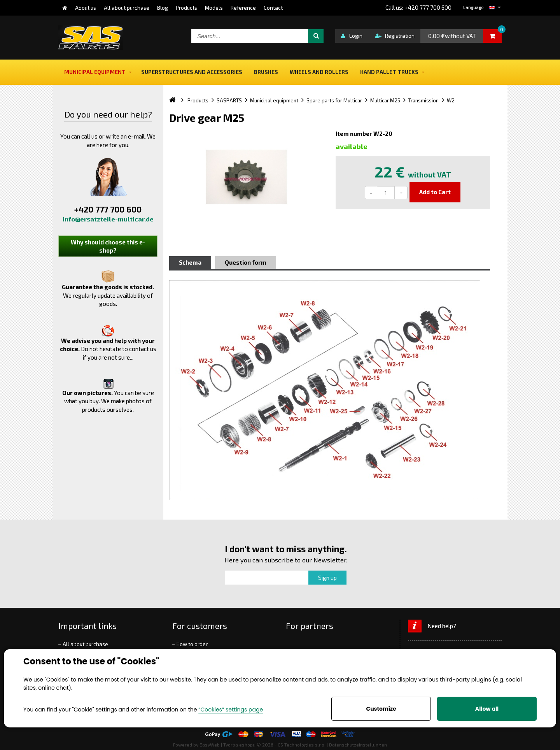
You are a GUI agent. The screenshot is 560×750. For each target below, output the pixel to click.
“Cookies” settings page (231, 710)
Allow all (487, 709)
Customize (381, 709)
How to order (192, 644)
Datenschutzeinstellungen (358, 745)
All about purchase (85, 644)
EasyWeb (210, 745)
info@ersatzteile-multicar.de (108, 219)
